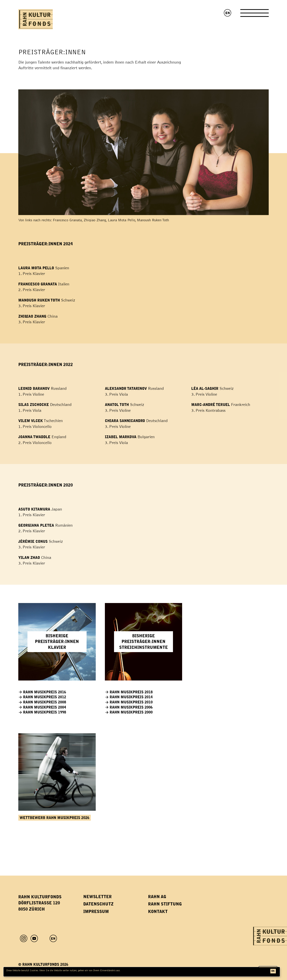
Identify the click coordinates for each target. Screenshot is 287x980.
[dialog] (142, 972)
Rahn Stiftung (165, 904)
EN (228, 13)
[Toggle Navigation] (255, 14)
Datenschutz (98, 904)
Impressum (96, 912)
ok (273, 971)
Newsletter (97, 897)
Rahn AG (157, 897)
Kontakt (158, 912)
